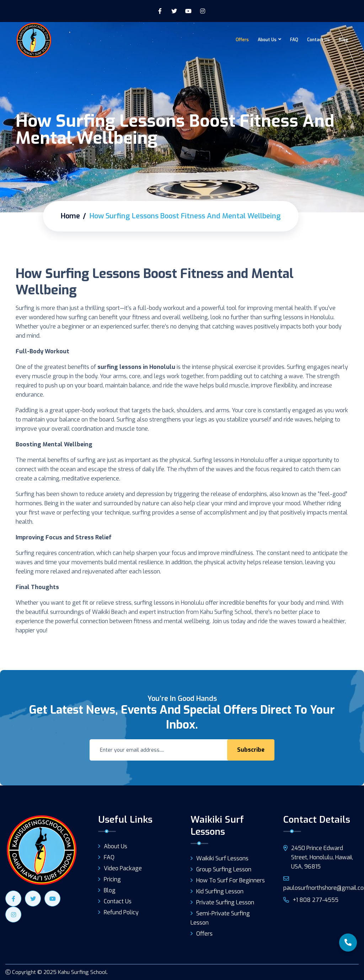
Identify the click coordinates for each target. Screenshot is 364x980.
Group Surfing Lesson (224, 869)
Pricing (112, 879)
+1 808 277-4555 (311, 900)
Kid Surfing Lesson (220, 891)
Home (70, 216)
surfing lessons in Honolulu (136, 367)
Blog (344, 40)
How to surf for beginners (231, 880)
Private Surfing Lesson (225, 902)
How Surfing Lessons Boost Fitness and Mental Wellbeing (155, 282)
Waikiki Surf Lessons (222, 858)
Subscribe (251, 750)
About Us (267, 40)
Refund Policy (121, 912)
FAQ (294, 40)
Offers (242, 40)
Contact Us (318, 40)
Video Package (123, 868)
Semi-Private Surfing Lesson (220, 918)
